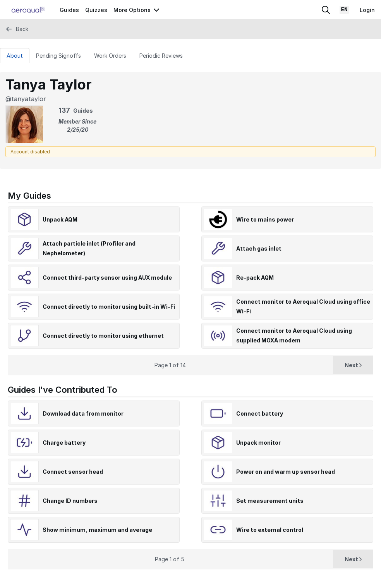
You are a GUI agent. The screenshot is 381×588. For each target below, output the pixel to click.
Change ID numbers (70, 501)
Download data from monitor (83, 413)
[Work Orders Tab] (110, 55)
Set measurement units (270, 501)
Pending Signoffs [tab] (58, 56)
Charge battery (64, 443)
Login (367, 10)
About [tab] (15, 56)
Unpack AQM (60, 219)
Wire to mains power (265, 219)
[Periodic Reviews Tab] (161, 55)
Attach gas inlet (259, 248)
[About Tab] (15, 55)
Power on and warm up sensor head (286, 472)
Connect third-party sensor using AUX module (107, 278)
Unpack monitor (258, 443)
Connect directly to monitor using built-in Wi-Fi (109, 307)
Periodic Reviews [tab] (161, 56)
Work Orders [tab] (110, 56)
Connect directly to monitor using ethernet (103, 336)
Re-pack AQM (255, 278)
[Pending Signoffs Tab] (58, 55)
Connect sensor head (73, 472)
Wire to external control (270, 530)
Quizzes (96, 10)
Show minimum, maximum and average (97, 530)
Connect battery (260, 413)
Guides (69, 10)
